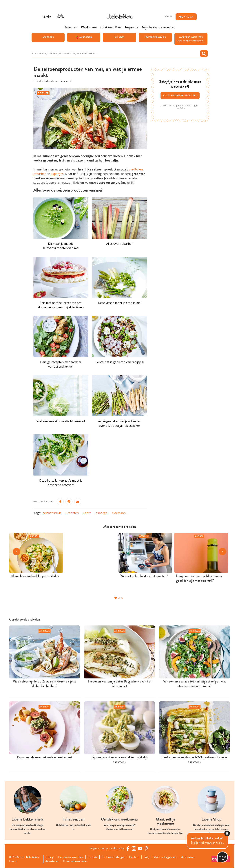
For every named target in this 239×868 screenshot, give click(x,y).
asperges (57, 174)
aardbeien (136, 169)
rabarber (40, 174)
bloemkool (119, 513)
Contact (134, 857)
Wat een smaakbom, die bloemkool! (61, 421)
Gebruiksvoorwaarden (71, 857)
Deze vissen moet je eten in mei (120, 303)
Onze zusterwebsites (75, 861)
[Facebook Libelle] (128, 848)
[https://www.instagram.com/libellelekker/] (134, 848)
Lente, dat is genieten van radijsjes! (120, 362)
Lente (87, 513)
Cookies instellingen (113, 857)
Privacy (49, 857)
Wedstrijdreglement (166, 857)
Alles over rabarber (119, 244)
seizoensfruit (52, 513)
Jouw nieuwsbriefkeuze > (180, 95)
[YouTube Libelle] (140, 848)
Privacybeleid (180, 108)
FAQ (147, 857)
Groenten (72, 513)
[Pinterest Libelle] (147, 848)
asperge (101, 513)
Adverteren (52, 861)
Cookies (92, 857)
